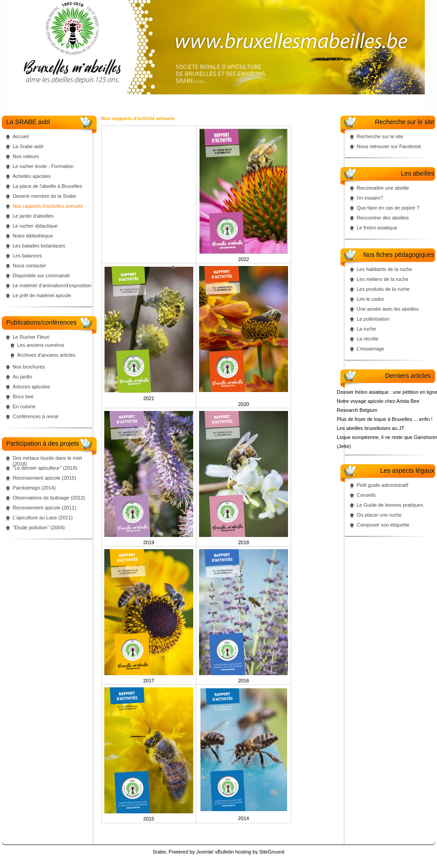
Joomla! (205, 852)
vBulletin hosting (233, 852)
